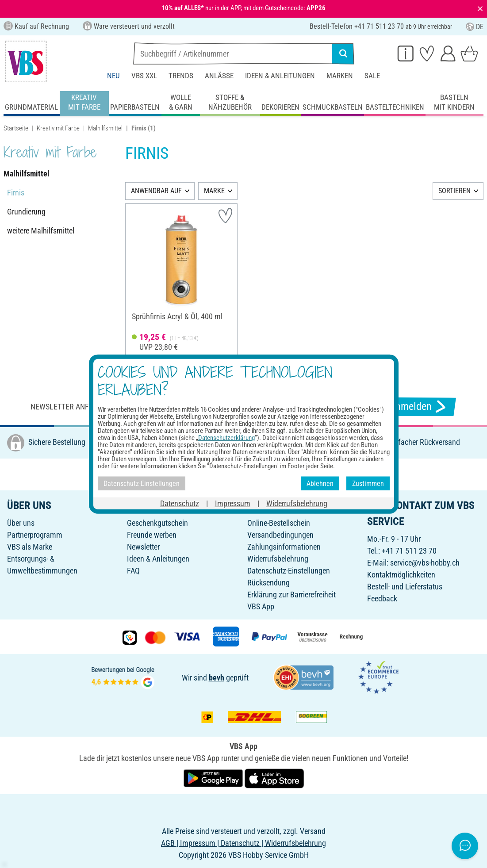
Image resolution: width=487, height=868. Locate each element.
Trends (181, 76)
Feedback (382, 598)
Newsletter (143, 547)
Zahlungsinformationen (284, 547)
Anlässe (219, 76)
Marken (340, 76)
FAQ (133, 571)
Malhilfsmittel (105, 128)
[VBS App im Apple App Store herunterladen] (274, 778)
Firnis (16, 193)
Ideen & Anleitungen (280, 76)
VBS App (261, 606)
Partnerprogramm (35, 535)
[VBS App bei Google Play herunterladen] (214, 778)
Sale (372, 76)
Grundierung (26, 212)
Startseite (16, 128)
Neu (113, 76)
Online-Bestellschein (279, 523)
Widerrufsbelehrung (278, 559)
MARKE (214, 191)
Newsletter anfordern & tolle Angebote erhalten (124, 407)
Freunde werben (152, 535)
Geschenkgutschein (157, 523)
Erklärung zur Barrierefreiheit (291, 595)
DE (475, 27)
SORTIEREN (454, 191)
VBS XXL (144, 76)
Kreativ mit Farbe (58, 128)
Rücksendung (268, 583)
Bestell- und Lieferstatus (405, 587)
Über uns (21, 523)
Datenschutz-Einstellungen (289, 571)
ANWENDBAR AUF (156, 191)
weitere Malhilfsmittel (41, 231)
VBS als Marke (30, 547)
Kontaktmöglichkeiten (401, 575)
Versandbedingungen (280, 535)
